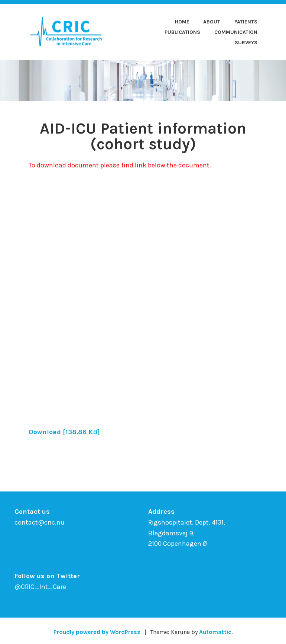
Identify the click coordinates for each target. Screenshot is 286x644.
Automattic (215, 632)
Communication (236, 32)
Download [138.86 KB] (64, 432)
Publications (182, 32)
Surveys (246, 43)
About (212, 22)
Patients (246, 22)
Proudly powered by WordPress (97, 632)
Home (182, 22)
